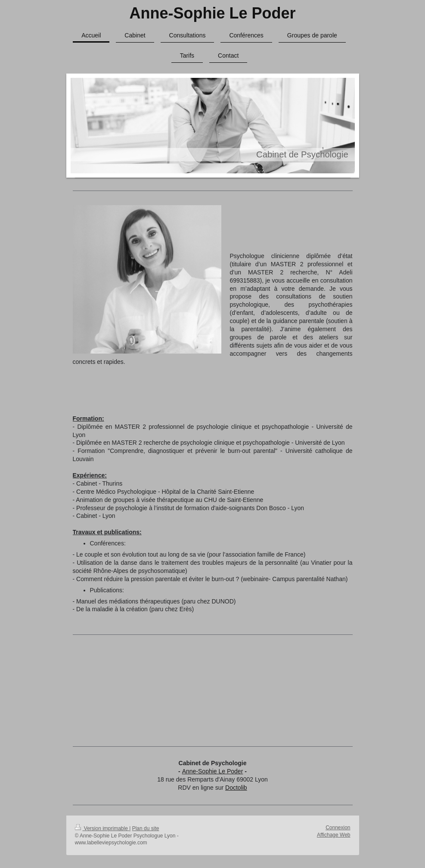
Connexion (338, 828)
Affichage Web (334, 835)
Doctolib (236, 788)
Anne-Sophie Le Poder (212, 13)
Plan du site (146, 828)
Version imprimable (102, 828)
